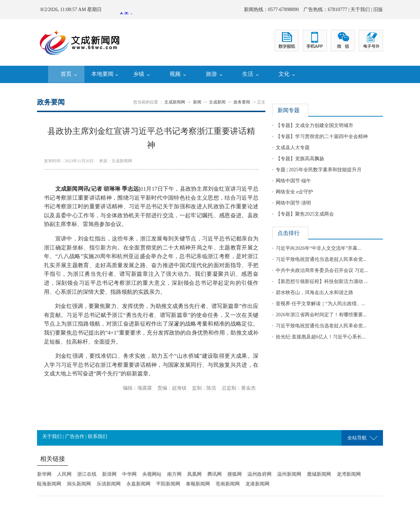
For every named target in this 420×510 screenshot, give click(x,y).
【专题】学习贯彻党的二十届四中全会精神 (322, 136)
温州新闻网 (289, 474)
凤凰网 (194, 474)
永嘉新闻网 (138, 484)
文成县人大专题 (293, 148)
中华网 (129, 474)
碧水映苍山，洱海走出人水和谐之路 (314, 293)
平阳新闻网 (168, 484)
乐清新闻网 (109, 484)
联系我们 (98, 436)
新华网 (44, 474)
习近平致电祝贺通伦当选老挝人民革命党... (321, 259)
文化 (284, 74)
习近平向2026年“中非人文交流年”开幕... (318, 248)
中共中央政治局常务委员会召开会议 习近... (322, 270)
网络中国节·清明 (293, 203)
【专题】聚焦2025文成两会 (305, 214)
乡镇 (139, 74)
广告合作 (75, 436)
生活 (248, 74)
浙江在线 (87, 474)
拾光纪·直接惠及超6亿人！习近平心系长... (321, 337)
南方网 (174, 474)
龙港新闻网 (257, 484)
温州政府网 (259, 474)
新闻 (197, 102)
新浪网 (109, 474)
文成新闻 (217, 102)
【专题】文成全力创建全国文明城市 (314, 125)
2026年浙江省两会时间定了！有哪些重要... (321, 315)
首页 (66, 74)
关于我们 (360, 10)
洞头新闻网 (79, 484)
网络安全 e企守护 (294, 192)
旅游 (211, 74)
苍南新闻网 (228, 484)
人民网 (64, 474)
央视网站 (152, 474)
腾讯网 (214, 474)
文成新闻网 (175, 102)
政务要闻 (242, 102)
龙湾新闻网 (349, 474)
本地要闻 (102, 74)
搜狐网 (235, 474)
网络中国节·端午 (293, 181)
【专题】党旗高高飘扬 (300, 159)
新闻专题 (289, 110)
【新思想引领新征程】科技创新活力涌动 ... (322, 281)
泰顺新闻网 (198, 484)
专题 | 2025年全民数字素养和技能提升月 (319, 170)
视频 (175, 74)
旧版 (378, 10)
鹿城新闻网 (319, 474)
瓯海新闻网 (49, 484)
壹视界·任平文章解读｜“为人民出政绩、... (320, 304)
